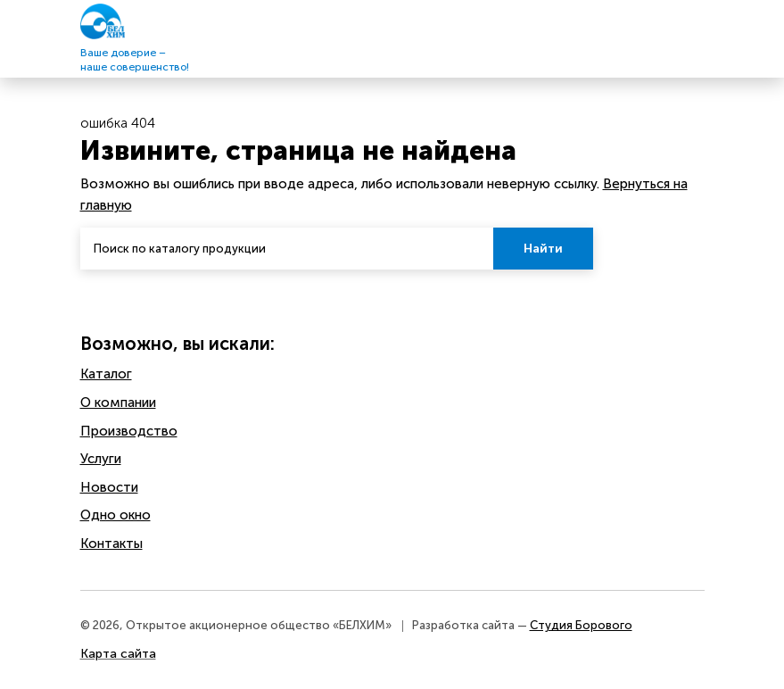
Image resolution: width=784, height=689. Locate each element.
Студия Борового (581, 625)
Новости (109, 487)
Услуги (101, 459)
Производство (129, 431)
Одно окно (116, 515)
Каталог (106, 374)
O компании (118, 403)
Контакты (111, 544)
